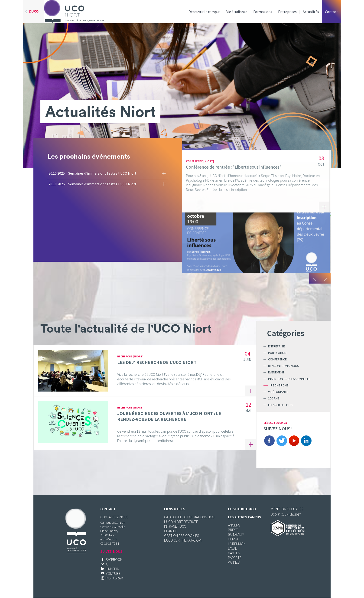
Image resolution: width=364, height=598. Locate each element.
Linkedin (306, 441)
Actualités (311, 12)
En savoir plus (325, 207)
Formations (263, 12)
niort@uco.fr (109, 539)
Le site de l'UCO (242, 509)
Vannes (234, 562)
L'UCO (34, 11)
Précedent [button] (315, 278)
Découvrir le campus (204, 12)
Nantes (234, 553)
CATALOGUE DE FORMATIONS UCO (189, 517)
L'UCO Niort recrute (181, 522)
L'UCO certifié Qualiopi (183, 540)
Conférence (277, 359)
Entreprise (276, 346)
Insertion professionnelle (289, 379)
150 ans (274, 398)
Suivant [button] (325, 278)
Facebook (269, 441)
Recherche (279, 385)
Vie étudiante (237, 12)
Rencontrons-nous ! (284, 366)
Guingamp (236, 534)
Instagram (114, 578)
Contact (331, 12)
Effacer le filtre (281, 405)
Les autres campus (245, 517)
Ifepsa (233, 539)
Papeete (235, 558)
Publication (277, 353)
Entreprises (287, 12)
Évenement (276, 372)
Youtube (294, 441)
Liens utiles (175, 509)
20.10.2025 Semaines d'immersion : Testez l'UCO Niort (93, 173)
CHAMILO (171, 531)
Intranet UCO (175, 526)
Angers (234, 525)
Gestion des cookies (182, 536)
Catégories (286, 333)
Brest (233, 530)
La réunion (237, 544)
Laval (232, 548)
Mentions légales (287, 509)
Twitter (282, 441)
